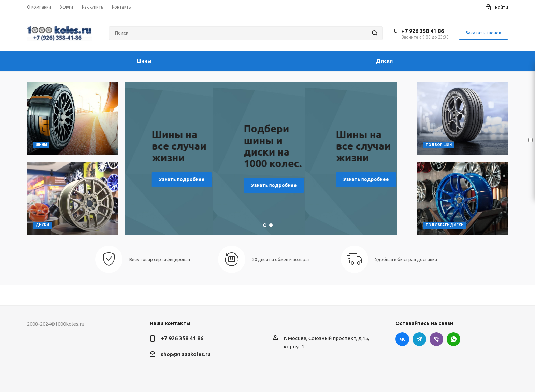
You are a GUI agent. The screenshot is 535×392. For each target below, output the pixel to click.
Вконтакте (402, 339)
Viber (436, 339)
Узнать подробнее (185, 174)
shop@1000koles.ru (186, 354)
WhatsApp (453, 339)
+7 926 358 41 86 (423, 31)
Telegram (419, 339)
